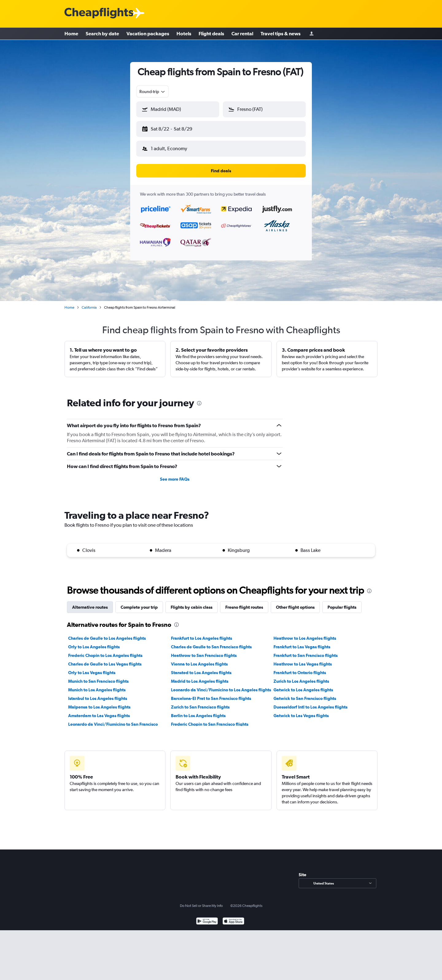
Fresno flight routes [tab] (244, 602)
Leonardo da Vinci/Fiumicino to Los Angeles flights (221, 685)
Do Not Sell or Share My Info (201, 901)
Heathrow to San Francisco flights (204, 650)
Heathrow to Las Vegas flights (303, 659)
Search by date (102, 34)
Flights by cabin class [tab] (192, 602)
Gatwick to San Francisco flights (305, 693)
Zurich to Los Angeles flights (301, 676)
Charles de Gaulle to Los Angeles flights (107, 633)
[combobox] (153, 92)
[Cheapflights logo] (99, 13)
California (89, 303)
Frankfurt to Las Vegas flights (302, 642)
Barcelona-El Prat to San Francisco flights (211, 693)
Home (71, 34)
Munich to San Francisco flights (98, 676)
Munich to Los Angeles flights (97, 685)
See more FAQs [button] (175, 474)
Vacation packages (148, 34)
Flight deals (211, 34)
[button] (175, 128)
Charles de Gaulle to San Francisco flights (211, 642)
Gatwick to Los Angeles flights (303, 685)
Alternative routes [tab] (90, 602)
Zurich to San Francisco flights (200, 702)
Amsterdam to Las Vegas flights (99, 711)
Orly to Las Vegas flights (92, 668)
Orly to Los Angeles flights (94, 642)
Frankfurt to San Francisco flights (306, 650)
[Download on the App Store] (233, 917)
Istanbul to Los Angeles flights (98, 693)
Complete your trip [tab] (139, 602)
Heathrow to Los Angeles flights (305, 633)
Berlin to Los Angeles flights (198, 711)
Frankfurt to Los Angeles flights (202, 633)
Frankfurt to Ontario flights (300, 668)
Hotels (184, 34)
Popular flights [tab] (342, 602)
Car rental (242, 34)
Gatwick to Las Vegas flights (301, 711)
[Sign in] (312, 34)
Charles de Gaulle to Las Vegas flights (105, 659)
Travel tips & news (281, 34)
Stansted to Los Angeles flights (201, 668)
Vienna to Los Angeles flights (199, 659)
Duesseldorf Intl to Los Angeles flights (310, 702)
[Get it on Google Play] (207, 917)
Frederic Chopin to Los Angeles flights (105, 650)
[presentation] (199, 398)
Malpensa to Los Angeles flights (99, 702)
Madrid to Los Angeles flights (200, 676)
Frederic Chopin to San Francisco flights (210, 719)
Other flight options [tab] (295, 602)
